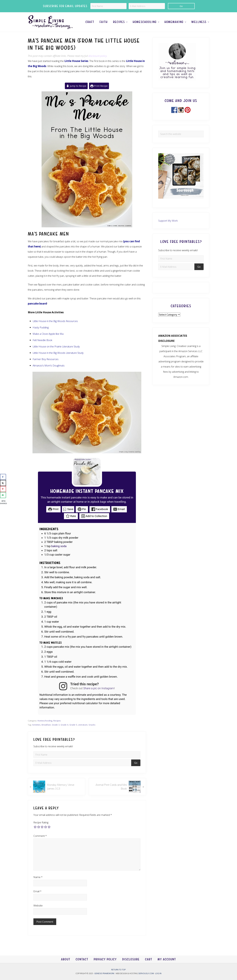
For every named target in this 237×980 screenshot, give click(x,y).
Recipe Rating (41, 822)
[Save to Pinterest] (3, 489)
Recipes (57, 721)
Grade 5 (73, 725)
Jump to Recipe (76, 86)
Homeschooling (45, 721)
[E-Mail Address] (147, 6)
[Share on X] (3, 483)
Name (38, 877)
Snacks (92, 725)
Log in (158, 973)
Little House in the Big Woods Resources (55, 321)
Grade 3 (56, 725)
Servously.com (146, 973)
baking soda (59, 546)
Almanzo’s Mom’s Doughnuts (49, 365)
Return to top (118, 970)
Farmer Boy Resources (46, 359)
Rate (71, 516)
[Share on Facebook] (3, 477)
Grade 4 (64, 725)
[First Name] (108, 6)
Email (119, 509)
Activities (36, 725)
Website (38, 905)
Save (68, 509)
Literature (83, 725)
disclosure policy (98, 56)
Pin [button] (82, 509)
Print (53, 509)
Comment (40, 836)
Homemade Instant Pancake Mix (87, 491)
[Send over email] (3, 495)
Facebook (100, 509)
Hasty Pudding (41, 327)
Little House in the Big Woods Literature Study (58, 353)
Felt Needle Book (42, 340)
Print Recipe (99, 86)
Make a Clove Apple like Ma (48, 334)
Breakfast (46, 725)
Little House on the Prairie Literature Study (56, 346)
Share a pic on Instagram (99, 688)
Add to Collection (94, 516)
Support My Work (168, 221)
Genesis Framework (105, 973)
